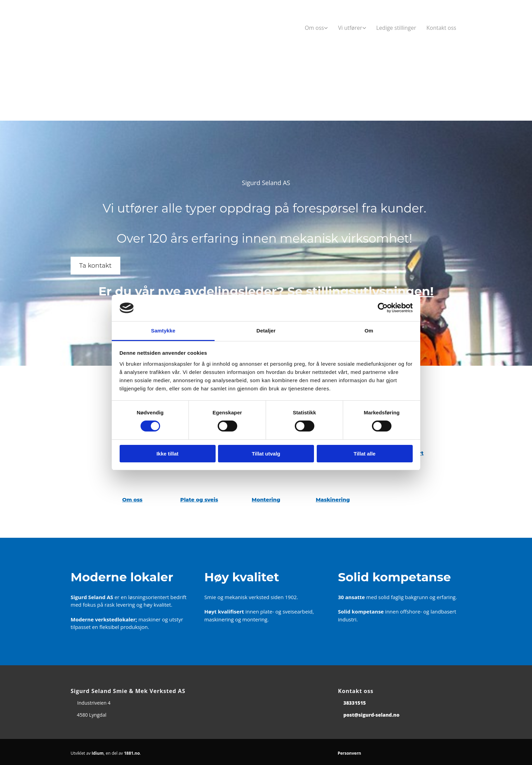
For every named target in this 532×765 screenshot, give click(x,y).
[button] (95, 266)
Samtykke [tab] (163, 331)
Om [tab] (369, 331)
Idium (98, 753)
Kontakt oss (441, 28)
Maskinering (333, 500)
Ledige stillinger (396, 28)
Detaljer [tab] (266, 331)
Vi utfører (350, 28)
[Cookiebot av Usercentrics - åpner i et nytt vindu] (383, 308)
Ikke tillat (167, 454)
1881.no (132, 753)
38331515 (355, 703)
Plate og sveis (199, 500)
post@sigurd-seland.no (372, 715)
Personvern (349, 753)
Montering (266, 500)
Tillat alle (365, 454)
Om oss (314, 28)
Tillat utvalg (266, 454)
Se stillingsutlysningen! (360, 291)
